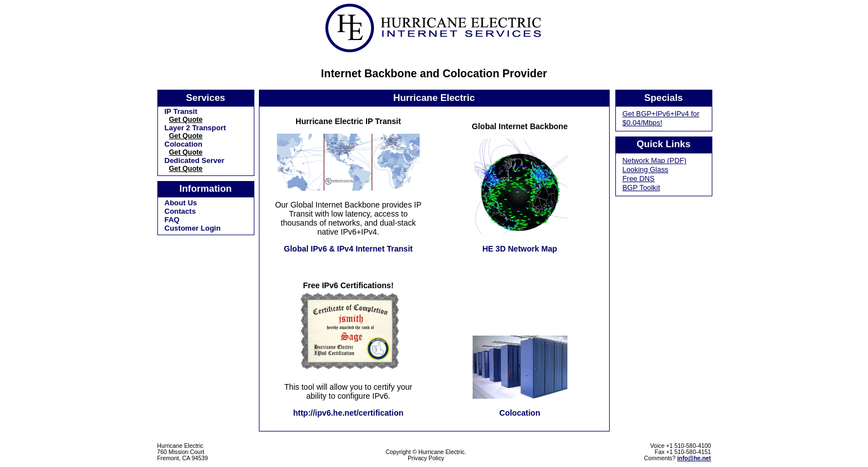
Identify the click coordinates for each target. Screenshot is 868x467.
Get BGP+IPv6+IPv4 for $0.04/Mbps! (661, 118)
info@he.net (694, 458)
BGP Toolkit (642, 188)
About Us (181, 203)
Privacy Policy (426, 458)
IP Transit (181, 111)
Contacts (180, 211)
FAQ (172, 220)
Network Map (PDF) (655, 160)
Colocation (184, 144)
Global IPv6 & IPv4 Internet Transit (348, 249)
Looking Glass (646, 169)
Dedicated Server (195, 160)
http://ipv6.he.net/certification (349, 413)
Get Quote (186, 120)
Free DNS (639, 179)
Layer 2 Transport (195, 128)
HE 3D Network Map (520, 249)
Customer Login (193, 228)
